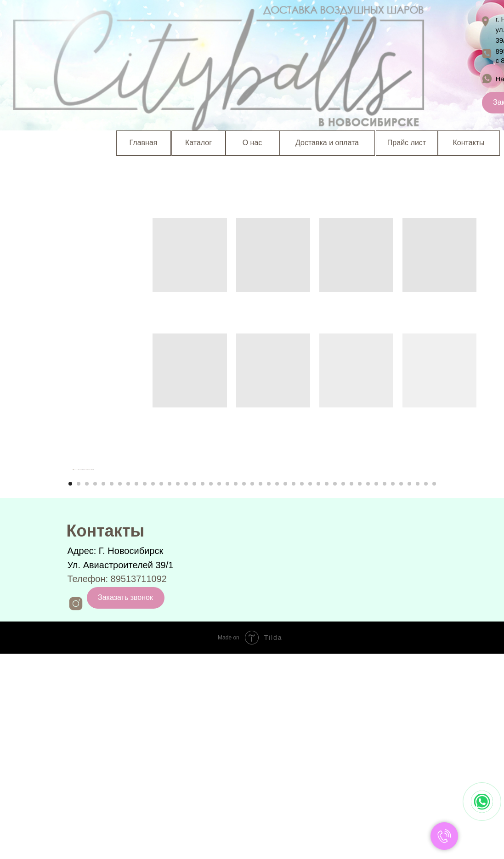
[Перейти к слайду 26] (277, 689)
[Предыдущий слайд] (73, 572)
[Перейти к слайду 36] (360, 689)
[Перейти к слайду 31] (318, 689)
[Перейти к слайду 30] (310, 689)
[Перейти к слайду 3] (87, 689)
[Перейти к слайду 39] (385, 689)
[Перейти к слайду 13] (170, 689)
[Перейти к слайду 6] (112, 689)
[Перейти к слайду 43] (418, 689)
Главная (144, 143)
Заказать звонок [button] (125, 803)
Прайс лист (407, 143)
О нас (252, 143)
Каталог (198, 143)
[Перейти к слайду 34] (343, 689)
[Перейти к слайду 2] (79, 689)
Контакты (468, 143)
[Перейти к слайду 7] (120, 689)
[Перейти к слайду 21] (236, 689)
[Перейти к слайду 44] (426, 689)
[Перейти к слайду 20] (227, 689)
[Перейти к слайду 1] (70, 689)
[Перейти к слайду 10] (145, 689)
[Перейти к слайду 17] (203, 689)
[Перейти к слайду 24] (260, 689)
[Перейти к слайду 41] (401, 689)
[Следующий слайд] (431, 572)
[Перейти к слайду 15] (186, 689)
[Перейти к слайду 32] (327, 689)
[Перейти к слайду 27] (285, 689)
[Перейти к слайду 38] (376, 689)
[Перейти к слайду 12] (161, 689)
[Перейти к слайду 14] (178, 689)
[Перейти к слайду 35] (351, 689)
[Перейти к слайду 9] (136, 689)
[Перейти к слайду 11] (153, 689)
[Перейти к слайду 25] (269, 689)
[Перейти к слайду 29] (302, 689)
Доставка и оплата (327, 143)
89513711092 (139, 784)
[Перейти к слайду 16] (194, 689)
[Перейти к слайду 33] (335, 689)
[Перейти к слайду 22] (244, 689)
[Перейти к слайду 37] (368, 689)
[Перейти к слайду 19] (219, 689)
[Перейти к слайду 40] (393, 689)
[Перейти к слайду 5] (103, 689)
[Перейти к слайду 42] (409, 689)
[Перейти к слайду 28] (294, 689)
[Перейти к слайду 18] (211, 689)
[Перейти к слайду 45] (434, 689)
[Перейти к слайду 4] (95, 689)
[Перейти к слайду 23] (252, 689)
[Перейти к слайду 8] (128, 689)
